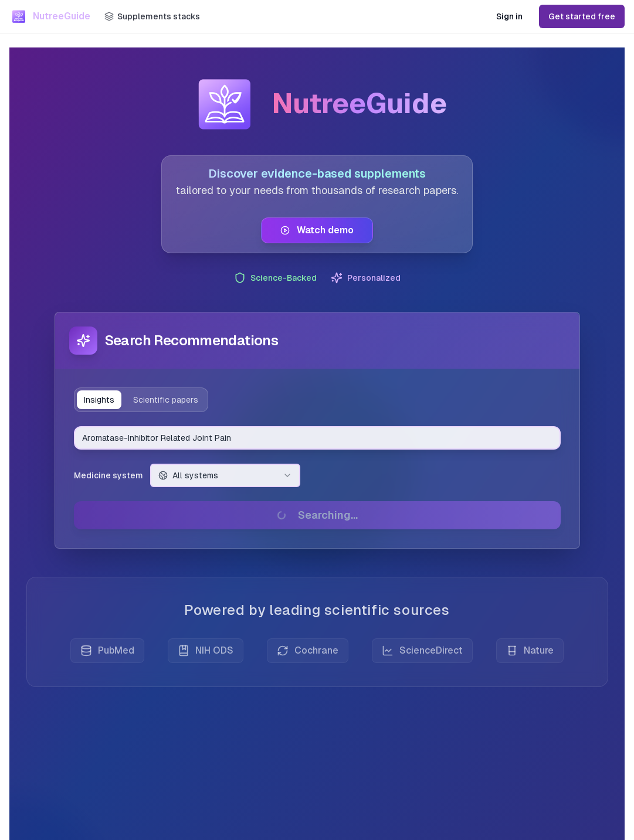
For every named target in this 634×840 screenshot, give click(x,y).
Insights (99, 400)
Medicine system (109, 475)
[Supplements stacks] (152, 16)
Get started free (582, 16)
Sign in (509, 16)
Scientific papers (166, 400)
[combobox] (317, 438)
